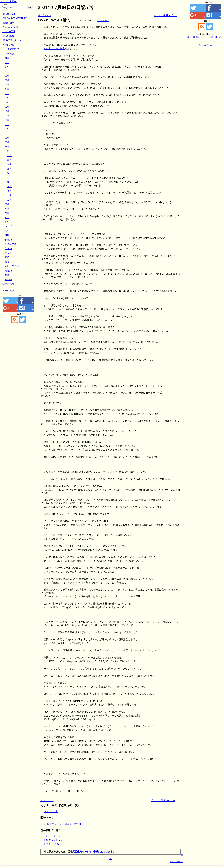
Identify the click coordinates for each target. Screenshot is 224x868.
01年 (7, 58)
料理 (7, 235)
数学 (7, 275)
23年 (7, 209)
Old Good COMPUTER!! (15, 18)
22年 (7, 204)
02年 (7, 63)
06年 (7, 80)
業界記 (8, 271)
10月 (9, 191)
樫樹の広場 (8, 284)
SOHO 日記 (8, 54)
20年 (7, 142)
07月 (9, 178)
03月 (9, 160)
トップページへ (176, 862)
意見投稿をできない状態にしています (93, 852)
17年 (7, 129)
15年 (7, 120)
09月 (9, 186)
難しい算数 (8, 36)
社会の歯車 (8, 23)
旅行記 (8, 240)
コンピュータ (103, 21)
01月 (9, 151)
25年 (7, 217)
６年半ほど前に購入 (54, 48)
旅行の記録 (8, 45)
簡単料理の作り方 (12, 40)
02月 (9, 155)
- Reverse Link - (206, 45)
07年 (7, 85)
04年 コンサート (52, 836)
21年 (7, 147)
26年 (7, 222)
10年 (7, 98)
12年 (7, 107)
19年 (7, 138)
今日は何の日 (12, 266)
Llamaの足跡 (9, 32)
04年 (7, 71)
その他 (8, 279)
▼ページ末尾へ (8, 1)
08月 (9, 182)
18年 (7, 133)
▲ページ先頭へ (8, 291)
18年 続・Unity (51, 844)
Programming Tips (11, 27)
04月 (9, 164)
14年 (7, 116)
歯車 (7, 231)
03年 (7, 67)
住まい (8, 248)
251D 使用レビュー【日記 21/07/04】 (63, 824)
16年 (7, 124)
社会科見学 (11, 244)
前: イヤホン (45, 15)
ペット (8, 253)
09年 (7, 94)
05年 (7, 76)
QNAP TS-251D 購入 (54, 20)
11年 (7, 102)
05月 (9, 169)
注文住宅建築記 (11, 49)
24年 (7, 213)
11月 (9, 195)
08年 (7, 89)
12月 (9, 200)
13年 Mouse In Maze (54, 840)
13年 (7, 111)
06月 (9, 173)
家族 (7, 257)
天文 (7, 262)
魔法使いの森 (9, 14)
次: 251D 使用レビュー (165, 15)
